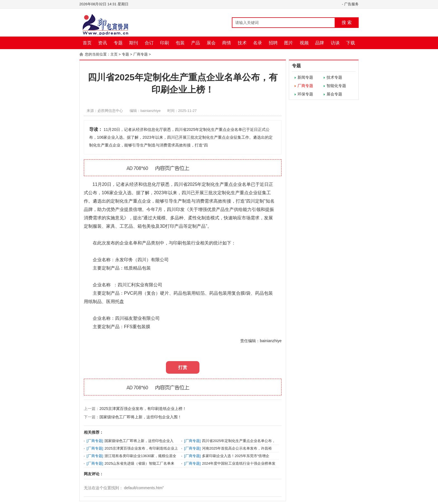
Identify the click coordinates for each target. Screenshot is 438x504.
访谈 (335, 43)
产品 (196, 43)
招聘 (273, 43)
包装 (180, 43)
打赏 (183, 367)
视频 (304, 43)
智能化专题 (336, 86)
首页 (87, 43)
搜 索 (347, 22)
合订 (149, 43)
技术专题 (334, 77)
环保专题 (305, 94)
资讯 (103, 43)
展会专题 (334, 94)
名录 (258, 43)
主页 (114, 54)
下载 (351, 43)
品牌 (320, 43)
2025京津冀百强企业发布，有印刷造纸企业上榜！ (143, 409)
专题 (118, 43)
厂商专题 (141, 54)
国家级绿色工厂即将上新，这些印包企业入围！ (141, 417)
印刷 (165, 43)
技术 (242, 43)
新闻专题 (305, 77)
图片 (289, 43)
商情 (227, 43)
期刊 (134, 43)
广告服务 (351, 4)
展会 (211, 43)
